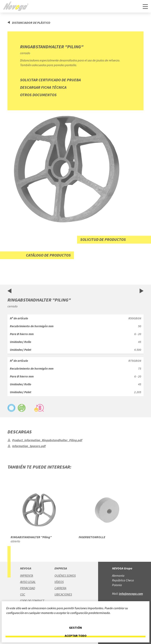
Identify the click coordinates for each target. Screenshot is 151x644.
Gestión (75, 628)
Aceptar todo (76, 636)
